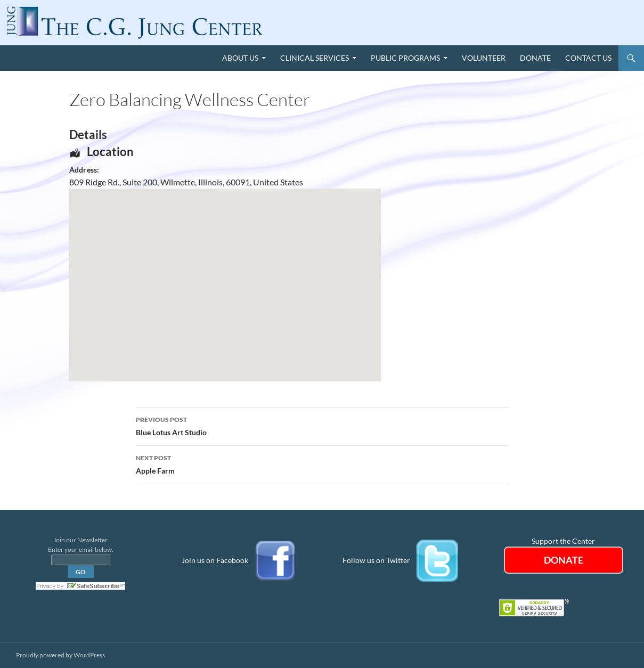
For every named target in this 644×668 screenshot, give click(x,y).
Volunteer (484, 58)
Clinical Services (315, 58)
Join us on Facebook (215, 560)
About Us (240, 58)
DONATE (564, 560)
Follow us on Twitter (376, 560)
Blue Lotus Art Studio (322, 425)
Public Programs (405, 58)
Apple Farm (322, 463)
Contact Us (588, 58)
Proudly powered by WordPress (60, 655)
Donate (535, 58)
